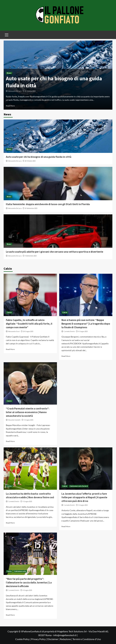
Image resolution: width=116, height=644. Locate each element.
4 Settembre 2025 (31, 256)
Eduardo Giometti (14, 420)
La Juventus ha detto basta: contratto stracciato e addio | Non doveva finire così (30, 496)
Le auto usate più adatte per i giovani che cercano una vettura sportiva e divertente (55, 252)
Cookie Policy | (23, 639)
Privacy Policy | (39, 639)
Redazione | (66, 639)
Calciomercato (20, 571)
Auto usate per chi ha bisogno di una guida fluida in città (39, 157)
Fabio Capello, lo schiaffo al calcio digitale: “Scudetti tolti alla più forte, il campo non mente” (29, 324)
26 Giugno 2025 (28, 331)
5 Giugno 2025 (29, 420)
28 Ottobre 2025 (30, 91)
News (9, 73)
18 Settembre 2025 (31, 208)
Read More (10, 106)
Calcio (9, 312)
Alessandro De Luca (15, 91)
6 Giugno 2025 (83, 331)
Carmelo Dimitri (69, 331)
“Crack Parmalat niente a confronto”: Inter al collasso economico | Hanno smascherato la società (28, 412)
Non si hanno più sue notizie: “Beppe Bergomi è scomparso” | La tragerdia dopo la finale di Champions (86, 324)
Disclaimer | (54, 639)
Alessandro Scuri (14, 331)
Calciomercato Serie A (79, 486)
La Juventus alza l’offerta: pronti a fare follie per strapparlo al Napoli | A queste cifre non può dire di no (84, 497)
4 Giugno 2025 (27, 590)
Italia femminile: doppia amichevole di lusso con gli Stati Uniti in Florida (48, 204)
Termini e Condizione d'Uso (87, 639)
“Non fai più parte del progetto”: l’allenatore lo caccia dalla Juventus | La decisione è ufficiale (29, 583)
